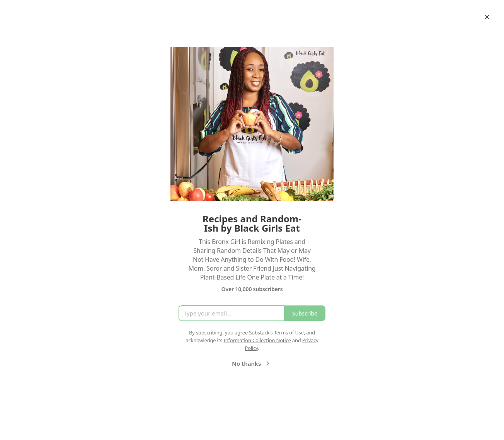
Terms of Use (289, 333)
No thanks (252, 363)
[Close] (487, 17)
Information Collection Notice (257, 340)
